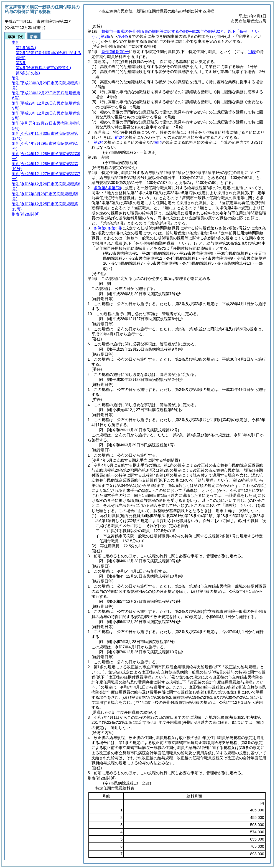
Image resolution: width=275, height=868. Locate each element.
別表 (252, 52)
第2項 (99, 142)
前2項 (120, 137)
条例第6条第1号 (115, 52)
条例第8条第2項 (108, 188)
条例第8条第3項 (108, 228)
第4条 (123, 36)
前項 (158, 142)
